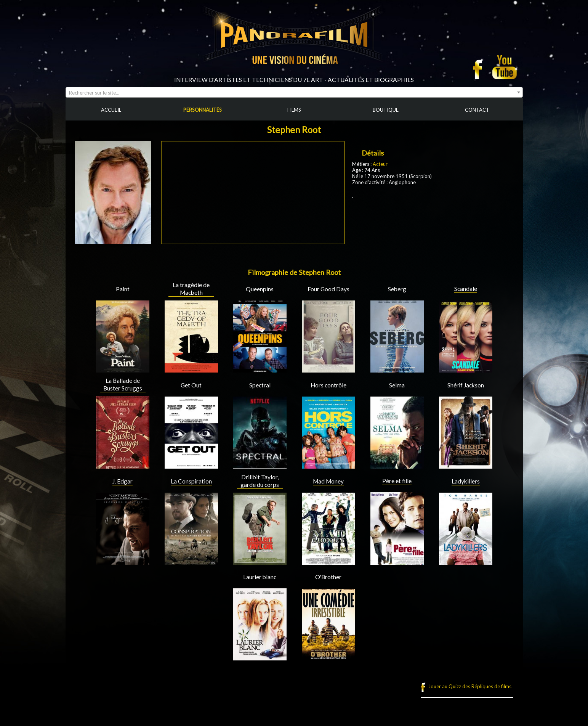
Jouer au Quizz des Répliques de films (470, 686)
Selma (397, 385)
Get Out (191, 385)
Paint (123, 289)
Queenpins (260, 289)
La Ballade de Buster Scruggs (123, 384)
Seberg (397, 289)
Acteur (380, 164)
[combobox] (294, 92)
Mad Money (328, 481)
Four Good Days (328, 289)
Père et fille (397, 481)
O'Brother (328, 577)
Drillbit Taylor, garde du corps (260, 481)
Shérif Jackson (466, 385)
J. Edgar (123, 481)
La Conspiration (191, 481)
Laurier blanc (260, 577)
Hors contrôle (328, 385)
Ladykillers (466, 481)
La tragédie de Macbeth (191, 289)
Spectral (260, 385)
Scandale (466, 289)
